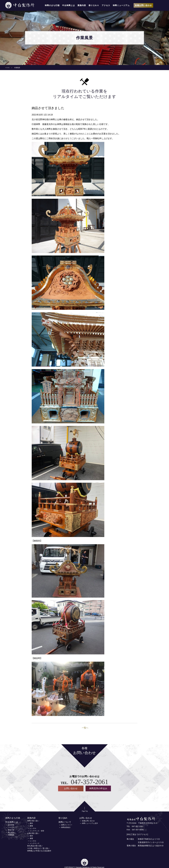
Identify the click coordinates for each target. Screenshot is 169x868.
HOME (7, 68)
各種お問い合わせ (143, 5)
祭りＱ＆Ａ (94, 5)
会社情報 (11, 825)
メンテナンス (35, 843)
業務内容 (82, 5)
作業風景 (11, 835)
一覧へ (85, 728)
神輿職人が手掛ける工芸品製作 (39, 851)
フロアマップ (13, 827)
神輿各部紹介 (66, 827)
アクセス (106, 5)
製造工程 (11, 830)
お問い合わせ (71, 789)
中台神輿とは (69, 5)
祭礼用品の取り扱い (35, 846)
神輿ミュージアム (121, 5)
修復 (31, 826)
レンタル (33, 828)
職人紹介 (11, 832)
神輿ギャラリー (67, 825)
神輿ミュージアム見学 (90, 823)
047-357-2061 (89, 782)
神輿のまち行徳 (52, 5)
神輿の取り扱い (33, 820)
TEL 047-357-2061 (135, 826)
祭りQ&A (63, 818)
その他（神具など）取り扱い (38, 848)
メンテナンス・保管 (37, 831)
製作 (31, 823)
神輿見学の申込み (98, 789)
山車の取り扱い (33, 833)
